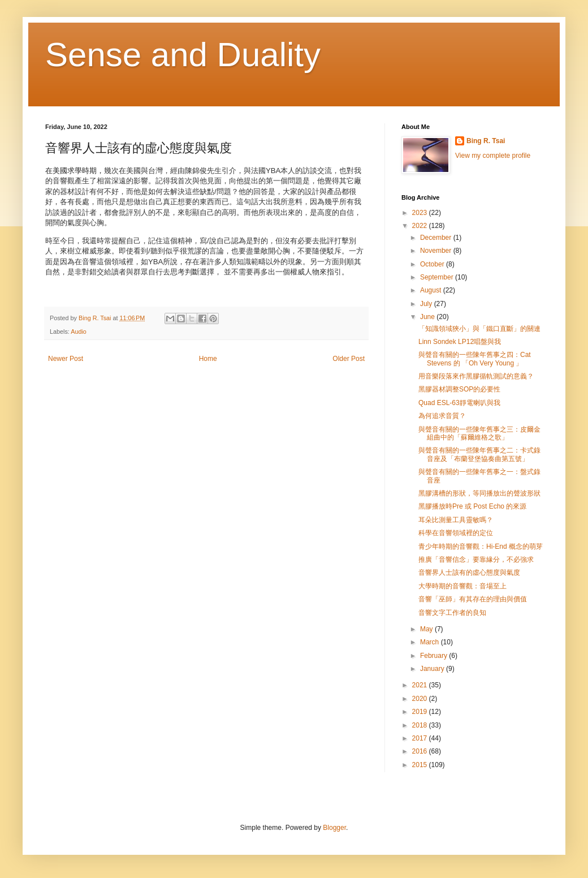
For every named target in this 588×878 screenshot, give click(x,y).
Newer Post (66, 359)
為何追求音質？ (442, 416)
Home (208, 359)
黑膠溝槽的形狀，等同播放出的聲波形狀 (479, 493)
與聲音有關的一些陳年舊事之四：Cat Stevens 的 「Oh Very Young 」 (475, 359)
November (437, 251)
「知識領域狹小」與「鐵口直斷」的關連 (479, 329)
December (437, 238)
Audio (79, 332)
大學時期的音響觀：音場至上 (462, 586)
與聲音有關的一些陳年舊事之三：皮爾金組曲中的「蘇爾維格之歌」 (479, 433)
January (433, 669)
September (438, 277)
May (427, 629)
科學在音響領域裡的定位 (456, 533)
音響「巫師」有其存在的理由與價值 (473, 599)
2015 (421, 765)
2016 (421, 751)
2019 (421, 712)
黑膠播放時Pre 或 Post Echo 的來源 (472, 506)
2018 (421, 725)
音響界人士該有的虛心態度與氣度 (469, 573)
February (434, 656)
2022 (421, 226)
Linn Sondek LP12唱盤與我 (460, 342)
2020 (421, 699)
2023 (421, 213)
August (432, 290)
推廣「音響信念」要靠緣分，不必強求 (476, 559)
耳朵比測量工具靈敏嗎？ (456, 520)
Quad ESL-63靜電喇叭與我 (459, 403)
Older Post (349, 359)
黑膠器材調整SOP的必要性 (459, 389)
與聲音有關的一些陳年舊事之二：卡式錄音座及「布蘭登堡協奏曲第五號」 (479, 454)
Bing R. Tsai (486, 141)
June (428, 317)
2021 (421, 685)
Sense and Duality (183, 55)
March (431, 642)
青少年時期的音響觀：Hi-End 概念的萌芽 (481, 546)
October (433, 264)
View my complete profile (493, 156)
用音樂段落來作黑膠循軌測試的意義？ (476, 376)
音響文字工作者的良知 (452, 613)
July (427, 304)
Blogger (334, 828)
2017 (421, 738)
